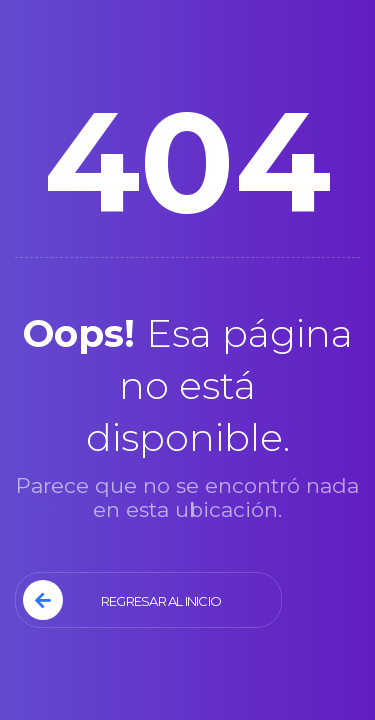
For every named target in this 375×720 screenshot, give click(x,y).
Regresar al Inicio (122, 600)
